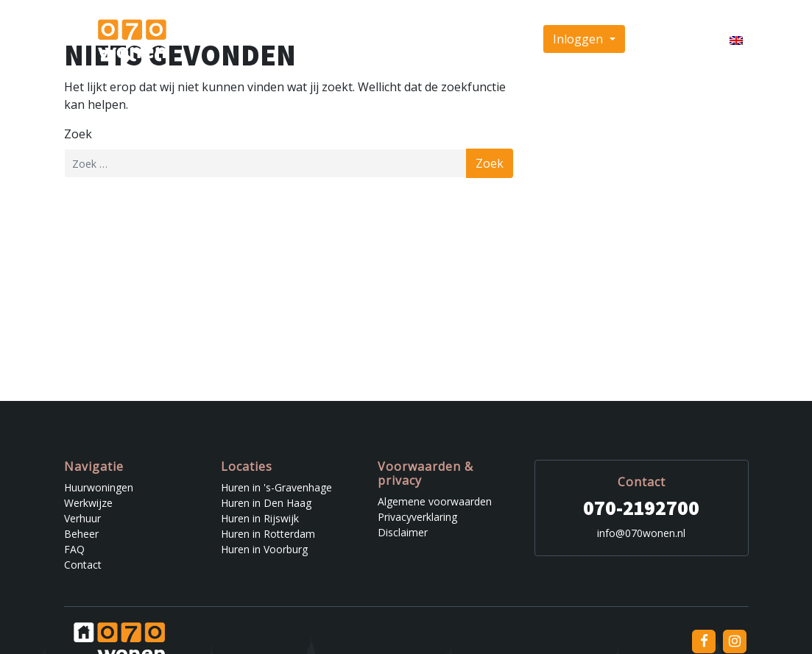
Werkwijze (314, 39)
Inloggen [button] (579, 39)
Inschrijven (668, 39)
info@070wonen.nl (641, 533)
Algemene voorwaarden (435, 501)
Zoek (78, 134)
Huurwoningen (239, 39)
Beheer (423, 39)
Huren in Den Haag (266, 503)
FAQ (464, 39)
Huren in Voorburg (264, 549)
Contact (506, 39)
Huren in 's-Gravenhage (276, 487)
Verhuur (373, 39)
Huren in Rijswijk (260, 518)
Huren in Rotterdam (268, 534)
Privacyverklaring (417, 517)
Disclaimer (403, 532)
